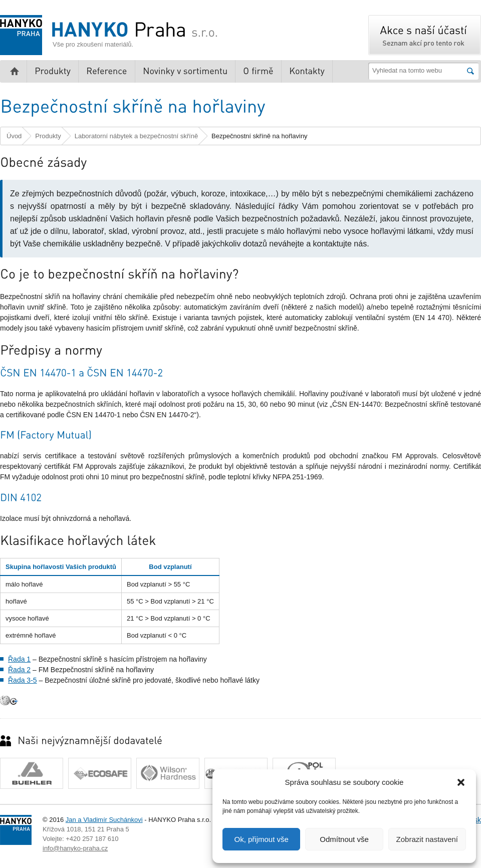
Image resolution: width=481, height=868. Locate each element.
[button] (461, 782)
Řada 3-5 (23, 680)
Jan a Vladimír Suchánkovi (104, 820)
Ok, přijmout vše (261, 839)
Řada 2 (19, 670)
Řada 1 (19, 659)
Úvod (14, 136)
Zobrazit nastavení (427, 839)
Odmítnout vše (344, 839)
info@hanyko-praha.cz (75, 848)
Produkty (48, 136)
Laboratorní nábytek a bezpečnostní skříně (136, 136)
